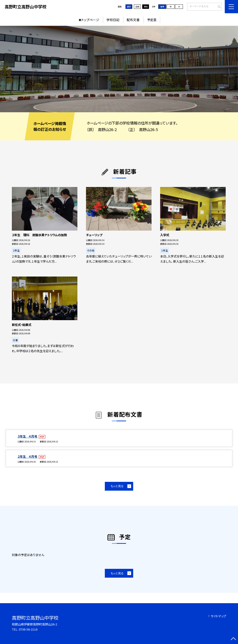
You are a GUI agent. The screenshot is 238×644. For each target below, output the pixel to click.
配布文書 (133, 20)
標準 (162, 6)
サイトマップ (218, 616)
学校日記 (113, 20)
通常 (129, 6)
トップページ (90, 20)
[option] (119, 69)
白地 (137, 6)
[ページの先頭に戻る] (233, 639)
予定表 (152, 20)
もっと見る (117, 486)
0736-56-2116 (28, 629)
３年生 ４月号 (28, 436)
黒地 (146, 6)
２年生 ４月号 (28, 456)
